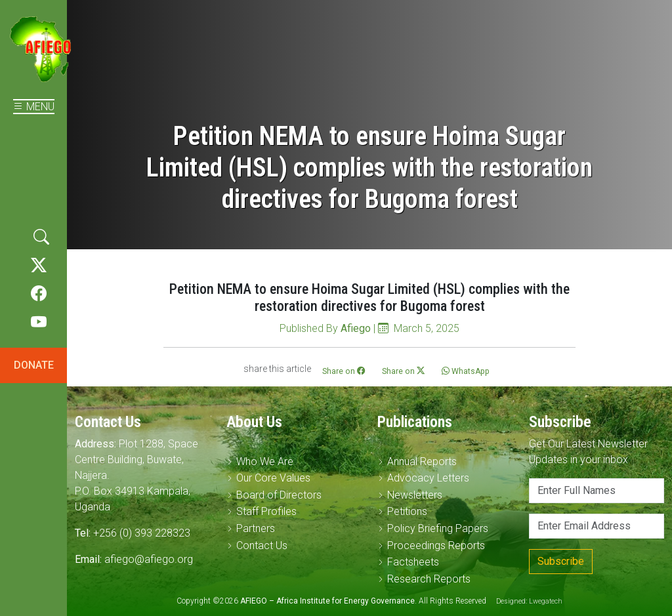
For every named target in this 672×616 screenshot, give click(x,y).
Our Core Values (273, 478)
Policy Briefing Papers (438, 528)
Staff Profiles (266, 511)
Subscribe (561, 561)
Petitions (407, 511)
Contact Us (262, 545)
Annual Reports (422, 462)
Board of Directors (279, 495)
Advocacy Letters (428, 478)
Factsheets (413, 562)
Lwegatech (546, 601)
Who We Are (265, 462)
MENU (34, 107)
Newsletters (415, 495)
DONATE (34, 365)
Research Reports (429, 579)
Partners (256, 528)
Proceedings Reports (436, 545)
